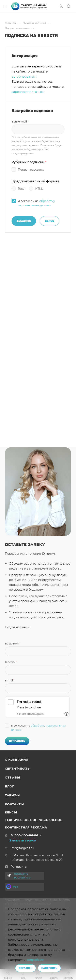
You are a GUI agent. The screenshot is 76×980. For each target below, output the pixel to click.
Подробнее (35, 960)
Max (15, 887)
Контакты (14, 804)
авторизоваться (24, 76)
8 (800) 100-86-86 (24, 835)
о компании (17, 760)
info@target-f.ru (22, 848)
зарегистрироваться (28, 92)
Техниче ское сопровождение (33, 820)
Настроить (49, 968)
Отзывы (12, 777)
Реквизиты (16, 867)
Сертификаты (18, 768)
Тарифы (12, 795)
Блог (9, 786)
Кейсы (11, 812)
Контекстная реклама (26, 827)
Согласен (26, 968)
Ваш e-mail (20, 121)
